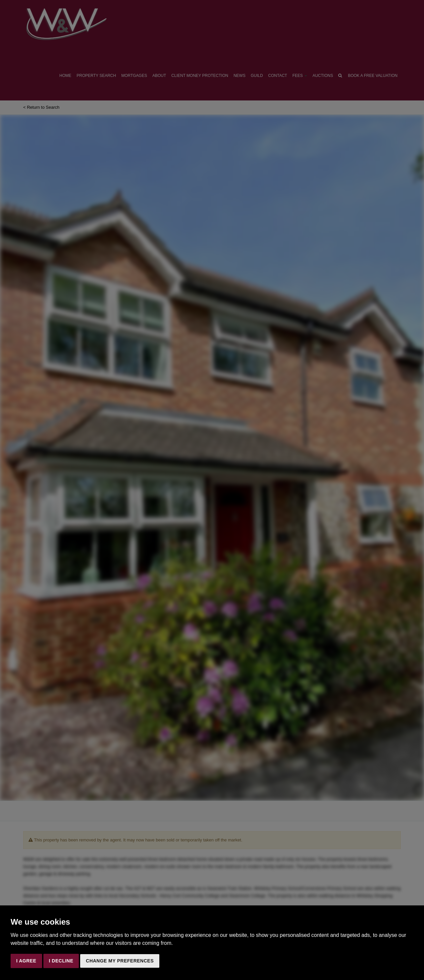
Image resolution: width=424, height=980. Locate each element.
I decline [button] (61, 961)
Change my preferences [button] (120, 961)
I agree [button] (26, 961)
